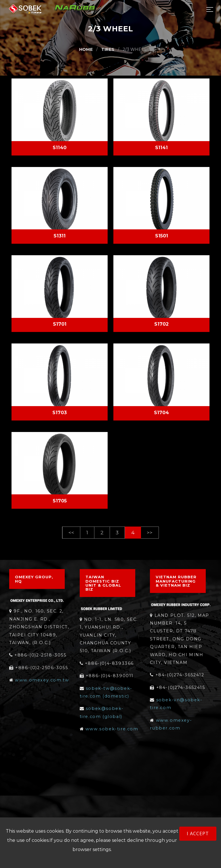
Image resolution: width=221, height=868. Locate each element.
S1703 (60, 413)
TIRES (108, 49)
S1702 (161, 324)
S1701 (60, 324)
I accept (198, 834)
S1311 (60, 236)
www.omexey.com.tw (42, 680)
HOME (86, 49)
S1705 (60, 501)
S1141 (161, 148)
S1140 (60, 148)
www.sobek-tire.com (112, 729)
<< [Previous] (71, 532)
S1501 (162, 236)
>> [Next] (150, 532)
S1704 (161, 413)
